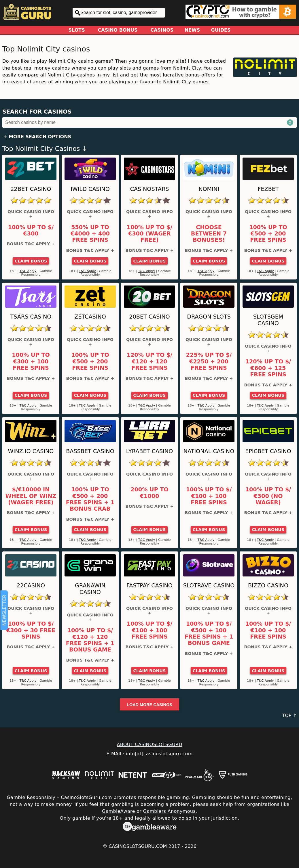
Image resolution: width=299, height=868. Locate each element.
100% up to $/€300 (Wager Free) (150, 234)
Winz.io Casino (31, 451)
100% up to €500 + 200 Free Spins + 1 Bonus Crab (90, 499)
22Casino (31, 586)
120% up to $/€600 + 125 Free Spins (268, 368)
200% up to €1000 (149, 493)
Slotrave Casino (209, 586)
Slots (77, 30)
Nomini (209, 189)
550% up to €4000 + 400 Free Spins (90, 234)
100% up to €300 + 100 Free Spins (31, 362)
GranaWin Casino (90, 589)
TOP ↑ (289, 715)
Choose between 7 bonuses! (209, 234)
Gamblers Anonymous (169, 811)
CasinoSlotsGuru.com (138, 846)
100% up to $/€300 (31, 231)
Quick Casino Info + (31, 214)
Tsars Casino (31, 317)
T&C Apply (28, 271)
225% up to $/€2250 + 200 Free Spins (209, 362)
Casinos (162, 30)
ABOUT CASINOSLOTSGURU (149, 745)
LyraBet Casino (149, 451)
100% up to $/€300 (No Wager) (268, 496)
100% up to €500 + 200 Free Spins (268, 234)
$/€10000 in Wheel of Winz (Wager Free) (31, 496)
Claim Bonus (31, 261)
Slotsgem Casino (268, 320)
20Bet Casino (149, 317)
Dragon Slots (209, 317)
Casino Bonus (118, 30)
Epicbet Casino (268, 451)
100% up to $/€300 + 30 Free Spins (31, 630)
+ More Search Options (37, 137)
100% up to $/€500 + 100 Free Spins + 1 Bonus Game (209, 634)
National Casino (209, 451)
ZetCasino (90, 317)
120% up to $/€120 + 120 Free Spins (150, 362)
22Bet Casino (31, 189)
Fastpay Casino (149, 586)
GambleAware (119, 811)
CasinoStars (150, 189)
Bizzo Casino (268, 586)
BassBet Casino (90, 451)
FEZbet (268, 189)
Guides (221, 30)
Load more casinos (149, 705)
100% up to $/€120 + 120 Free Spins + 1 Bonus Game (90, 640)
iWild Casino (90, 189)
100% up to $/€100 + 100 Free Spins (209, 496)
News (192, 30)
